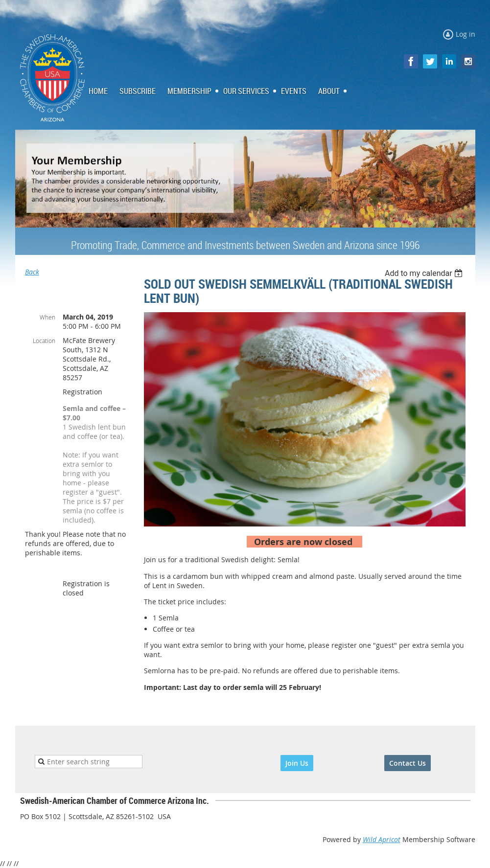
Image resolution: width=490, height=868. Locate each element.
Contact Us (408, 763)
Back (32, 272)
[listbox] (425, 273)
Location (44, 341)
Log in (466, 34)
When (47, 317)
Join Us (297, 763)
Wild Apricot (382, 839)
